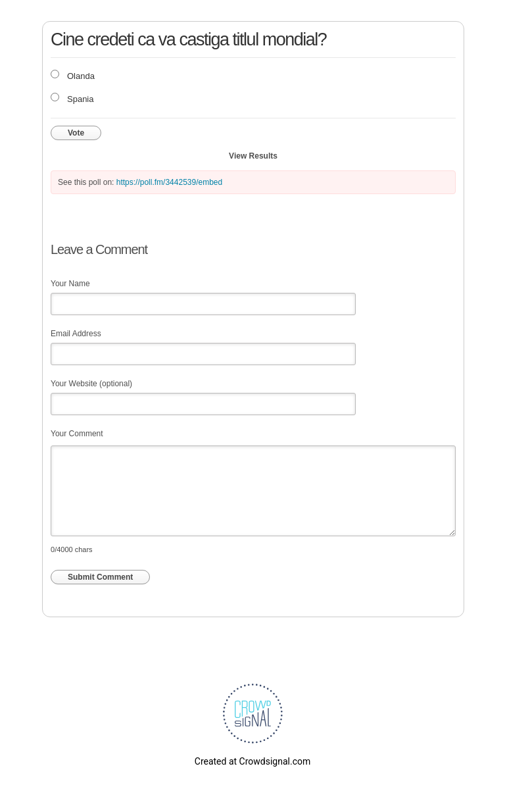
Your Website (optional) (91, 384)
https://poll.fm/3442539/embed (169, 182)
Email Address (76, 334)
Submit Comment (100, 577)
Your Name (70, 284)
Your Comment (77, 434)
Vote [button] (76, 133)
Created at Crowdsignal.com (252, 761)
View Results (253, 156)
